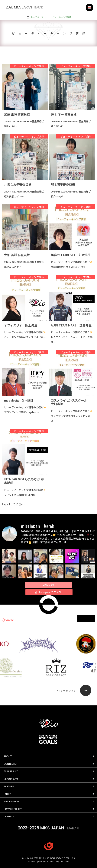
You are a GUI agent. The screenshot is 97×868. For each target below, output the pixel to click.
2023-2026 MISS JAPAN (48, 828)
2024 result (11, 771)
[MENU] (89, 8)
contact (9, 816)
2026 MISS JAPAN (24, 7)
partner (9, 786)
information (12, 801)
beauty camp (12, 779)
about (8, 756)
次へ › (22, 504)
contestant (11, 764)
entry (7, 794)
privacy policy (13, 809)
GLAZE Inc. (65, 862)
